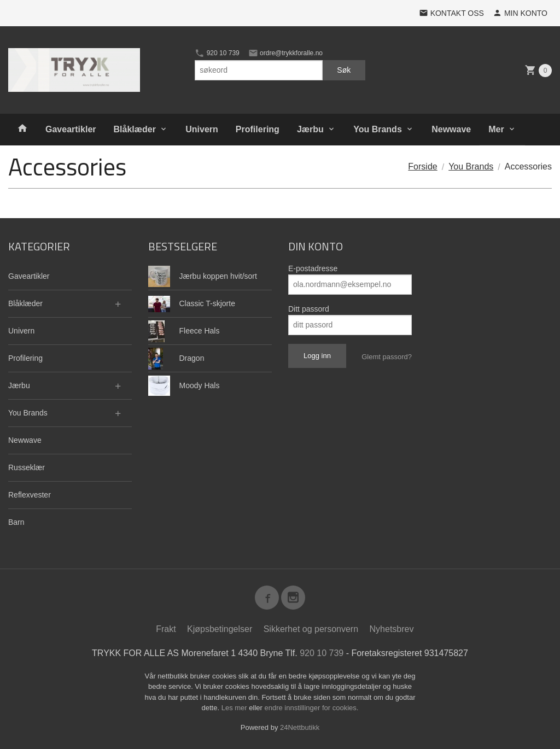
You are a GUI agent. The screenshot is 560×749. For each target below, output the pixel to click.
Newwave (451, 129)
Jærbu (310, 129)
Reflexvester (30, 495)
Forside (422, 166)
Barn (16, 522)
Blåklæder (135, 129)
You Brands (378, 129)
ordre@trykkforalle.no (285, 53)
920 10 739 (217, 53)
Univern (202, 129)
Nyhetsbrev (392, 629)
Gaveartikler (71, 129)
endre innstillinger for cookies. (311, 708)
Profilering (258, 129)
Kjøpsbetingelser (220, 629)
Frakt (166, 629)
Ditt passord (309, 309)
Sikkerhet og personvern (311, 629)
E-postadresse (313, 268)
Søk (344, 70)
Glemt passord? (387, 357)
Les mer (235, 708)
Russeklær (27, 467)
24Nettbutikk (300, 727)
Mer (496, 129)
